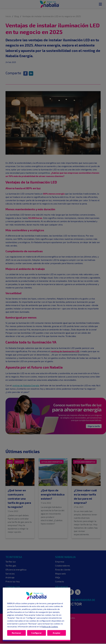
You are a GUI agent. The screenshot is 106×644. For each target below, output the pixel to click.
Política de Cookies (50, 627)
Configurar (36, 633)
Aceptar (57, 633)
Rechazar (16, 633)
